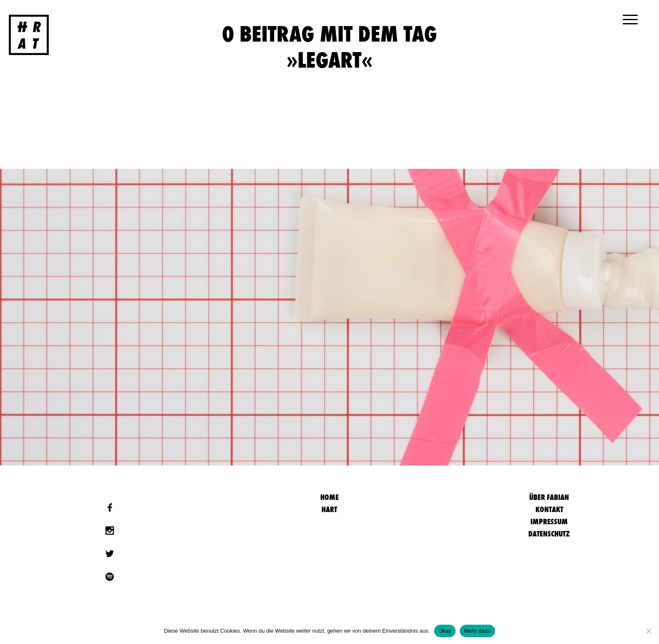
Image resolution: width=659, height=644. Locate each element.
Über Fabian (549, 497)
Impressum (549, 522)
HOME (329, 497)
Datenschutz (549, 534)
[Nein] (648, 631)
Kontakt (549, 509)
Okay (445, 631)
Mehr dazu (477, 631)
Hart (329, 509)
